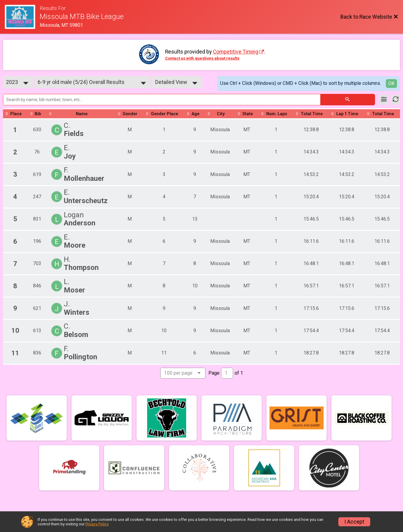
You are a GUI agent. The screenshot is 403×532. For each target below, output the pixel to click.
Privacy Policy (97, 524)
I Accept (354, 522)
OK (391, 84)
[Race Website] (22, 17)
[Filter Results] (384, 100)
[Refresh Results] (396, 100)
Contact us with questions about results (202, 58)
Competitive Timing (236, 52)
